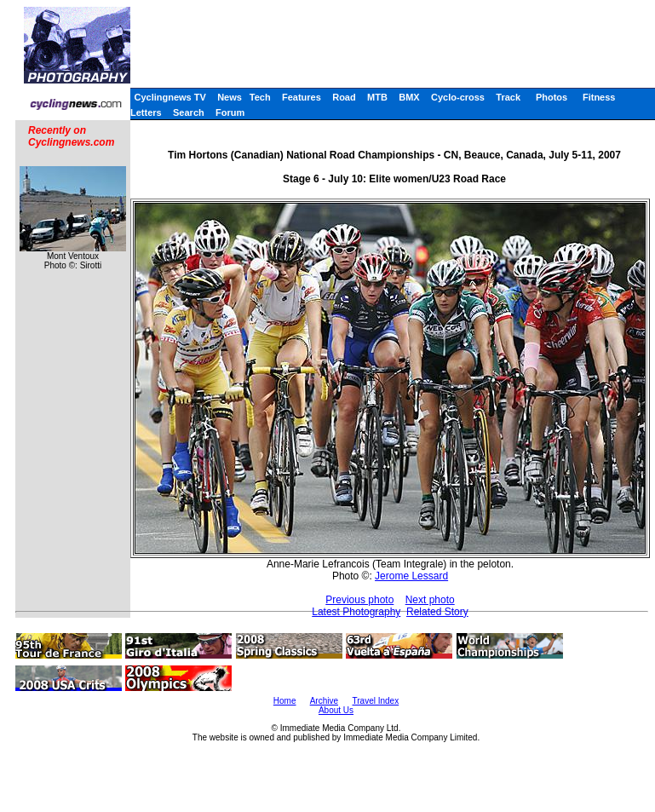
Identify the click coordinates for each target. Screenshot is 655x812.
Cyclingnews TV (169, 97)
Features (302, 97)
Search (189, 112)
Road (344, 97)
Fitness (599, 97)
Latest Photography (356, 612)
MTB (377, 97)
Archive (324, 701)
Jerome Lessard (411, 576)
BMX (409, 97)
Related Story (437, 612)
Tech (260, 97)
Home (285, 701)
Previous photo (359, 600)
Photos (552, 97)
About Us (336, 710)
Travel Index (376, 701)
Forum (230, 112)
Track (508, 97)
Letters (146, 112)
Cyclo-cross (458, 97)
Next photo (430, 600)
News (230, 97)
